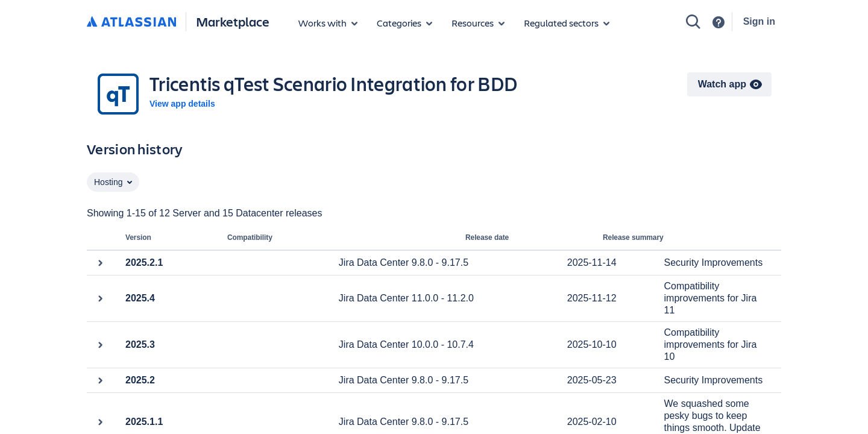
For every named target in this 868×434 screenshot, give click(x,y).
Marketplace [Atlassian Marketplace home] (233, 21)
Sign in (759, 21)
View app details (182, 104)
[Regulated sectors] (567, 23)
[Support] (719, 22)
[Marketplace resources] (478, 23)
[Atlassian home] (131, 22)
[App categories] (404, 23)
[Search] (693, 22)
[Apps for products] (328, 23)
